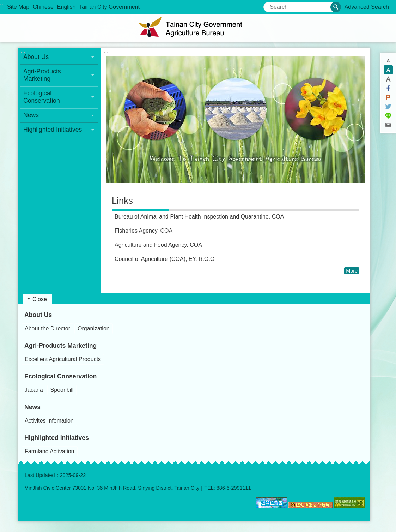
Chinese (43, 7)
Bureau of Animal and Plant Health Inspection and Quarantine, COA (199, 217)
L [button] (388, 79)
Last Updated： (42, 475)
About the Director (47, 328)
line (388, 116)
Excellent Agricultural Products (63, 359)
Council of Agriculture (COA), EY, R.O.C (164, 259)
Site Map (18, 7)
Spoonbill (62, 390)
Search (272, 5)
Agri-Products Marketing (60, 346)
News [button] (31, 115)
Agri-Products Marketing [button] (42, 75)
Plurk (388, 97)
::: (2, 3)
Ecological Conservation (60, 376)
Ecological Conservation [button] (42, 97)
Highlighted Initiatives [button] (53, 130)
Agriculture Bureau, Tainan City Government (198, 28)
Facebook (388, 88)
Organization (94, 328)
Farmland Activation (50, 451)
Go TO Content (4, 4)
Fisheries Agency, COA (144, 231)
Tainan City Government (109, 7)
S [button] (388, 61)
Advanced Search (367, 7)
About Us (38, 315)
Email (388, 125)
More (352, 271)
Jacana (34, 390)
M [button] (388, 70)
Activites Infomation (49, 421)
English (66, 7)
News (32, 407)
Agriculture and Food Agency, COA (158, 245)
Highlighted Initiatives (57, 438)
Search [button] (336, 7)
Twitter (388, 107)
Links (122, 201)
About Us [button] (36, 57)
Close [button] (40, 299)
